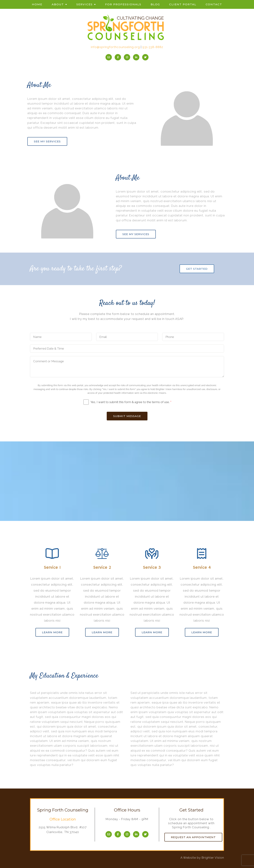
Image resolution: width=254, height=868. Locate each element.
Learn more (52, 632)
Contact (214, 4)
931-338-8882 (153, 47)
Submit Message (127, 416)
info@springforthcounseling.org (115, 47)
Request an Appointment (193, 837)
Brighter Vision (213, 858)
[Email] (109, 57)
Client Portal (183, 4)
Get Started (197, 269)
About (58, 4)
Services (84, 4)
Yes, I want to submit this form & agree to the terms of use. (131, 402)
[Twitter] (145, 57)
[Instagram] (127, 57)
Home (37, 4)
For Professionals (123, 4)
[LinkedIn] (136, 57)
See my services (47, 141)
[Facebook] (118, 57)
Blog (155, 4)
